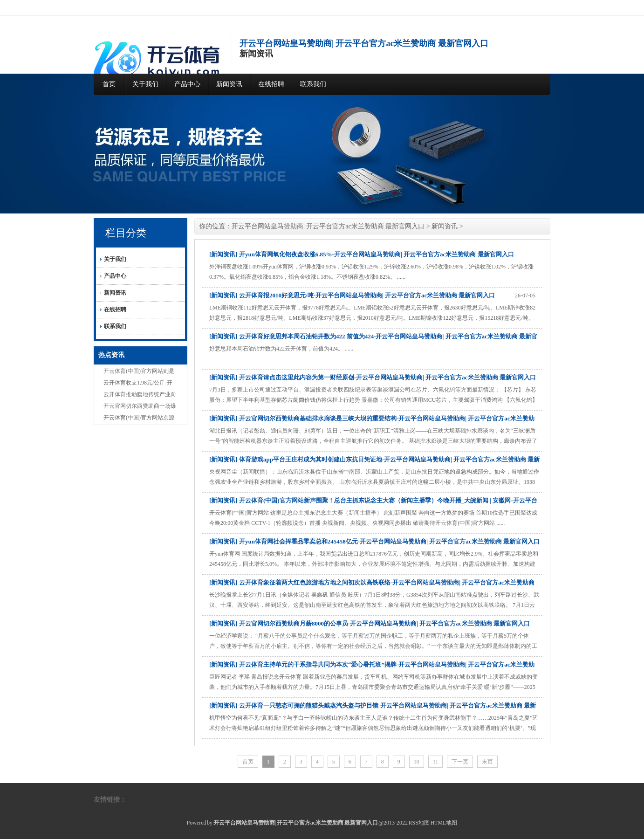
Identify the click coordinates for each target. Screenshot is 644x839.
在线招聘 (271, 84)
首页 (109, 84)
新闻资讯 (229, 84)
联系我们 (313, 84)
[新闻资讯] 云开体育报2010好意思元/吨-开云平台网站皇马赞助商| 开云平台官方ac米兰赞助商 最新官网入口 (352, 295)
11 (436, 762)
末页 (487, 762)
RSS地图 (419, 823)
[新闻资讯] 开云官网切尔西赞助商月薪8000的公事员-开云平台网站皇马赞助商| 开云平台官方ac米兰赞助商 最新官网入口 (370, 623)
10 (417, 762)
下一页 (460, 762)
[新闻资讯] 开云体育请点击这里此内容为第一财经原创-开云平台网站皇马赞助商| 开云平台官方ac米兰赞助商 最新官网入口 (373, 377)
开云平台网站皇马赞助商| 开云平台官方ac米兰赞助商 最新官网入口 (328, 226)
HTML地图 (444, 823)
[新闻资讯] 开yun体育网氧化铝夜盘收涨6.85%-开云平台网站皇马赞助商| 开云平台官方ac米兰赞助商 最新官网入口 (362, 254)
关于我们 (145, 84)
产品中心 (187, 84)
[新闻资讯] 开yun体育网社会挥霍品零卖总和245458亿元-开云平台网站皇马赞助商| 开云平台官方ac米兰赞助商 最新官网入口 (374, 541)
